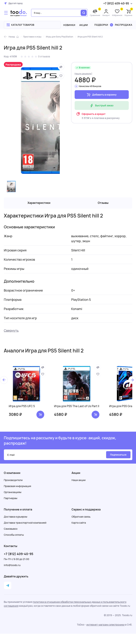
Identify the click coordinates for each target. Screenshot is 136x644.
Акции (83, 25)
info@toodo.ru (12, 565)
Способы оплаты (14, 535)
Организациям (13, 492)
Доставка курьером (16, 517)
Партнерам (11, 498)
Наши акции (79, 480)
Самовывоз (11, 529)
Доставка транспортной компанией (25, 523)
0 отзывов (44, 56)
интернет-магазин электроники (105, 625)
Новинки (69, 25)
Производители (13, 480)
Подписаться (118, 455)
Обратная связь (81, 517)
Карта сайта (79, 523)
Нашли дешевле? (83, 74)
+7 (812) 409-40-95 (19, 554)
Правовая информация (18, 486)
